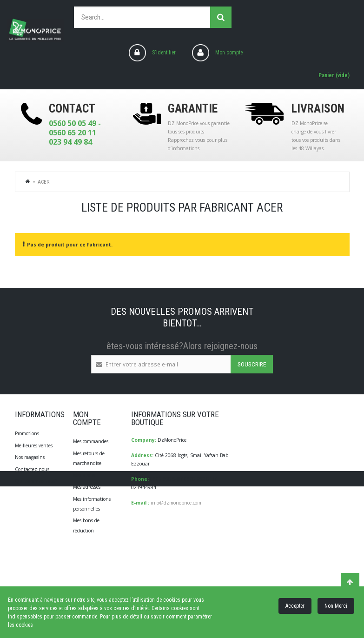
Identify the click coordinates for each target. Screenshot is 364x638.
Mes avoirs (84, 475)
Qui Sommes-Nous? (36, 481)
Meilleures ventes (34, 445)
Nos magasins (30, 457)
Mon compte (229, 53)
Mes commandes (91, 441)
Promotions (27, 433)
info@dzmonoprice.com (176, 503)
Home (28, 181)
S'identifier (164, 53)
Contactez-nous (32, 469)
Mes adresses (87, 487)
